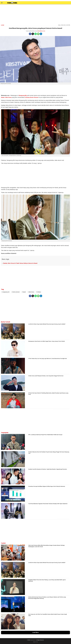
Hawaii (3, 97)
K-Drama (27, 97)
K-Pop (3, 25)
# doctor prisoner (16, 292)
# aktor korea (31, 292)
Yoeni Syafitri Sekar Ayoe (31, 31)
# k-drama (39, 292)
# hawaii (24, 292)
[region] (35, 14)
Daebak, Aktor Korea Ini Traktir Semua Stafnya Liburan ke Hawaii (20, 263)
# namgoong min (6, 292)
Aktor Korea (8, 97)
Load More (35, 632)
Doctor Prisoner (34, 97)
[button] (2, 3)
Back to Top (35, 642)
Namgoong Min (23, 95)
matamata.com (33, 640)
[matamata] (12, 3)
